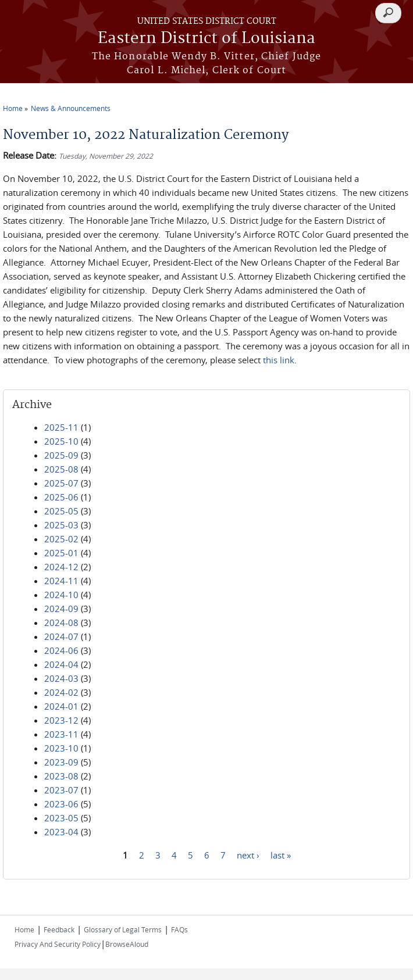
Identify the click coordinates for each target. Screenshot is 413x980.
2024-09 (61, 609)
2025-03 (61, 525)
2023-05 (61, 818)
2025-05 (61, 511)
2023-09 (61, 762)
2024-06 (61, 650)
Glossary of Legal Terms (123, 929)
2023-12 (61, 720)
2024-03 (61, 678)
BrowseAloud (127, 944)
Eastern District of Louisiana (206, 39)
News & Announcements (71, 108)
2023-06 (61, 804)
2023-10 (61, 748)
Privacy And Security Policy (58, 944)
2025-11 (61, 427)
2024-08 (61, 623)
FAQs (179, 929)
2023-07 (61, 790)
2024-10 (61, 595)
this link (279, 360)
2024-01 (61, 706)
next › (248, 854)
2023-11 (61, 734)
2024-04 (61, 664)
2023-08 (61, 776)
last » (281, 854)
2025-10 (61, 441)
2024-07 (61, 636)
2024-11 (61, 581)
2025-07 (61, 483)
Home (13, 108)
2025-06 (61, 497)
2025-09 (61, 455)
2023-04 (61, 832)
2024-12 (61, 567)
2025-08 (61, 469)
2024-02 (61, 692)
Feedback (59, 929)
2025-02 (61, 539)
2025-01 (61, 553)
